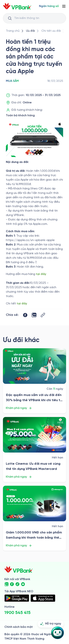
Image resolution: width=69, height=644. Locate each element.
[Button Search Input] (10, 18)
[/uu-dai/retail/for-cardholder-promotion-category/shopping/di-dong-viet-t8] (34, 503)
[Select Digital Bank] (49, 6)
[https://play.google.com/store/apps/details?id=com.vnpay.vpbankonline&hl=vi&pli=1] (17, 598)
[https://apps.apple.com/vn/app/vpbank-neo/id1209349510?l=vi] (43, 598)
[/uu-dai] (30, 31)
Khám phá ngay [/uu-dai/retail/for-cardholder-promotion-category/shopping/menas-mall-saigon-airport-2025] (19, 408)
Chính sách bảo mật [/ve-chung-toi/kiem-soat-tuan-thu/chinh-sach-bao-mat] (19, 627)
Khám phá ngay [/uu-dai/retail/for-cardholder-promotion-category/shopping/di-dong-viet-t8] (19, 546)
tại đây (41, 274)
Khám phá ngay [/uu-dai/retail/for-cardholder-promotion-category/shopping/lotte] (19, 477)
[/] (17, 6)
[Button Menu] (64, 6)
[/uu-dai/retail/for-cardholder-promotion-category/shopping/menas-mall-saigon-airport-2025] (34, 366)
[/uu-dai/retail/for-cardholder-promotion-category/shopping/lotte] (34, 435)
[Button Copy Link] (43, 315)
